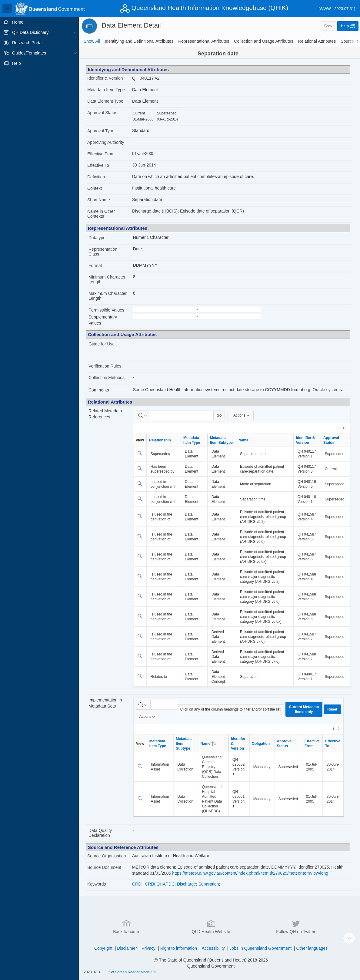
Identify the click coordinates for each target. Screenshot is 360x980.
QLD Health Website (211, 926)
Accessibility (213, 948)
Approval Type (101, 131)
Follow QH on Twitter (296, 926)
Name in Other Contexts (101, 214)
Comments (99, 390)
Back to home (126, 926)
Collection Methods (107, 378)
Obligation (261, 744)
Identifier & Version (105, 78)
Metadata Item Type (106, 90)
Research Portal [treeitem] (27, 43)
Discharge (187, 884)
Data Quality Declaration (100, 833)
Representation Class (103, 252)
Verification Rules (105, 366)
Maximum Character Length (108, 296)
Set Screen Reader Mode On (132, 972)
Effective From (101, 154)
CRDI (137, 884)
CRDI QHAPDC (160, 884)
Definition (96, 177)
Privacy (148, 948)
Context (95, 188)
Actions (242, 415)
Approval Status (102, 113)
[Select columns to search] (143, 415)
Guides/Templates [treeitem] (29, 53)
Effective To (98, 165)
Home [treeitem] (18, 22)
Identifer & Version (238, 744)
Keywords (97, 884)
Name (243, 440)
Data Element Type (105, 101)
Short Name (99, 200)
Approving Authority (106, 142)
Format (95, 266)
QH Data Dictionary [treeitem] (30, 32)
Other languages (312, 948)
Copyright (103, 948)
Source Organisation (107, 856)
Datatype (97, 238)
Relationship (160, 440)
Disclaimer (127, 948)
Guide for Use (102, 344)
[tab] (92, 41)
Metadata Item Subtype (221, 440)
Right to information (179, 948)
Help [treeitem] (17, 63)
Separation (209, 884)
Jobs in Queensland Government (260, 948)
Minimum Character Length (107, 279)
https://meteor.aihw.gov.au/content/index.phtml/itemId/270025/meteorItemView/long (250, 873)
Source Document (104, 867)
